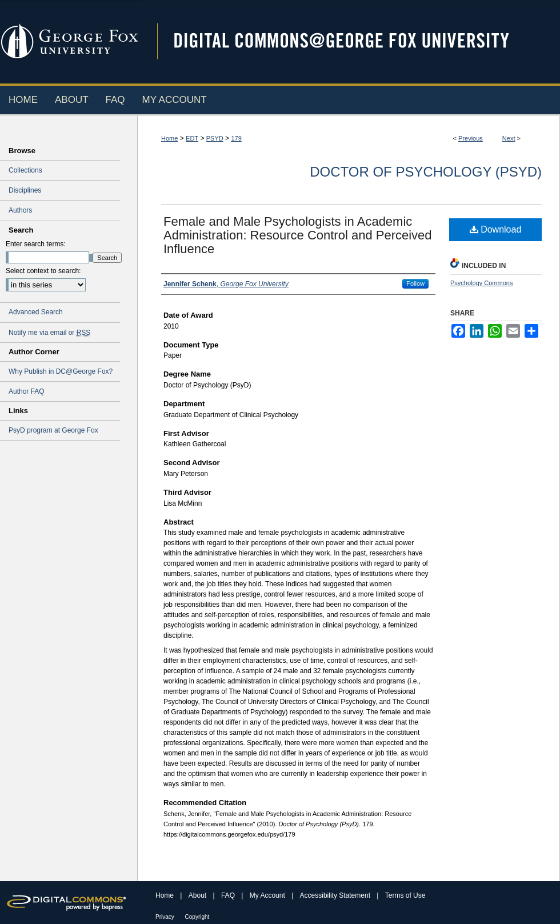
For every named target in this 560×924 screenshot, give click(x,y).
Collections (25, 170)
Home (169, 138)
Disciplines (25, 190)
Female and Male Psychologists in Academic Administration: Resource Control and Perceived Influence (298, 235)
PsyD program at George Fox (53, 430)
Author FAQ (27, 391)
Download (496, 229)
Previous (471, 138)
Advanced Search (36, 312)
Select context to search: (43, 271)
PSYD (215, 138)
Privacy (166, 917)
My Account (268, 895)
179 (236, 138)
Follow (415, 283)
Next (509, 138)
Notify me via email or (49, 333)
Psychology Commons (481, 283)
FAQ (229, 895)
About (199, 895)
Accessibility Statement (336, 895)
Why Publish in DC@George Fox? (61, 371)
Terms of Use (405, 895)
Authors (20, 210)
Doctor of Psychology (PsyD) (426, 172)
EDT (192, 138)
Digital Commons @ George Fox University (351, 41)
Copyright (197, 917)
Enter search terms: (36, 244)
